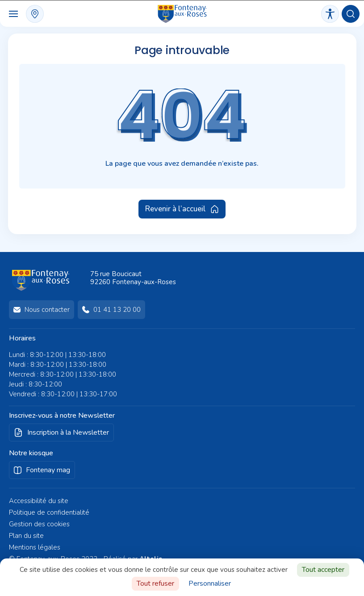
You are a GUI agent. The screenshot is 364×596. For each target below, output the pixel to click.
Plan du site (26, 536)
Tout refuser (155, 583)
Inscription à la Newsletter (68, 432)
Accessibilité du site (39, 501)
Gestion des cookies (39, 524)
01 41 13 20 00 (117, 310)
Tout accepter (323, 570)
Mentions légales (35, 547)
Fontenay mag (48, 470)
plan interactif (35, 14)
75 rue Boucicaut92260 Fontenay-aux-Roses (133, 278)
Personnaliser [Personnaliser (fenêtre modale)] (210, 583)
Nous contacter (47, 310)
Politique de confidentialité (49, 512)
